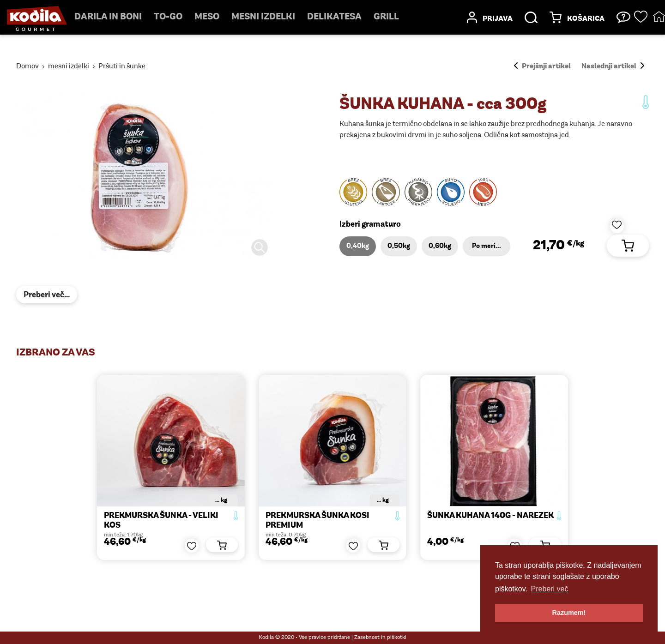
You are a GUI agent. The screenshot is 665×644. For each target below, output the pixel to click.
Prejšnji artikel (542, 66)
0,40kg (358, 246)
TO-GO (168, 17)
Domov (27, 66)
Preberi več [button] (550, 589)
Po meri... (487, 246)
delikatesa (334, 17)
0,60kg (440, 246)
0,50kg (399, 246)
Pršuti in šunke (122, 66)
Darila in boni (108, 17)
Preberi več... (47, 295)
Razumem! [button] (569, 613)
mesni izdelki (263, 17)
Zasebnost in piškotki (380, 638)
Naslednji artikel (613, 66)
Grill (386, 17)
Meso (207, 17)
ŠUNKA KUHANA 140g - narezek (490, 516)
